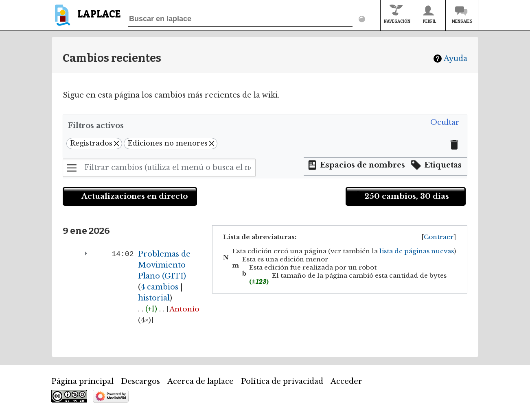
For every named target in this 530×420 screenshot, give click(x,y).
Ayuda (456, 59)
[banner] (86, 19)
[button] (445, 123)
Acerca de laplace (200, 381)
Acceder (346, 381)
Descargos (140, 381)
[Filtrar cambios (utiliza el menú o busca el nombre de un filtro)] (159, 168)
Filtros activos (96, 126)
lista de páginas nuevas (417, 251)
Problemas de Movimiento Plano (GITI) (164, 265)
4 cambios (159, 287)
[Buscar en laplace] (240, 19)
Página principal (82, 381)
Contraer (439, 237)
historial (154, 298)
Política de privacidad (282, 381)
